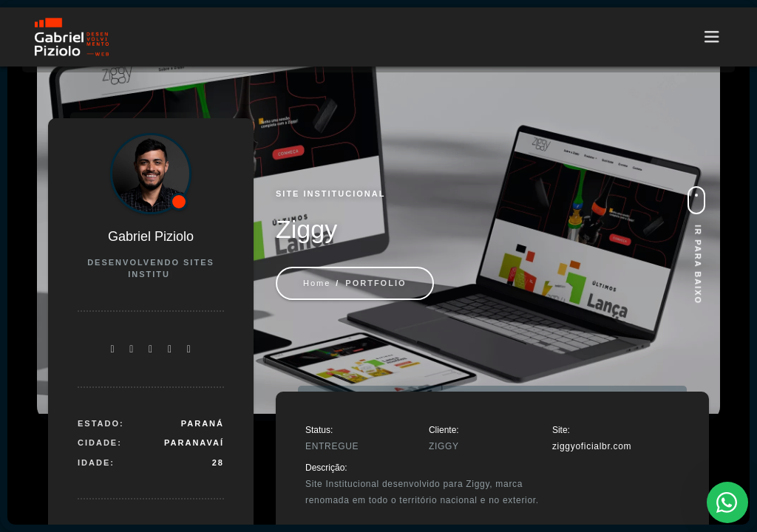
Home (317, 283)
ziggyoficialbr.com (592, 446)
